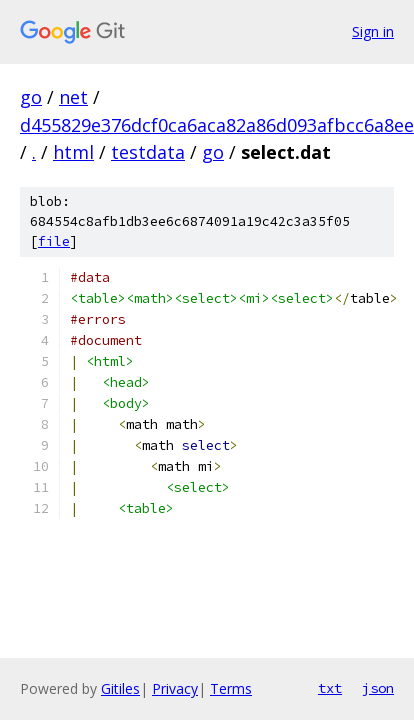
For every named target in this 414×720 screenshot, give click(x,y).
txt (330, 688)
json (378, 688)
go (31, 97)
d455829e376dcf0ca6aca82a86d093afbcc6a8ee (217, 125)
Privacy (175, 688)
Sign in (373, 31)
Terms (231, 688)
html (73, 152)
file (54, 241)
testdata (148, 152)
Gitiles (120, 688)
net (73, 97)
